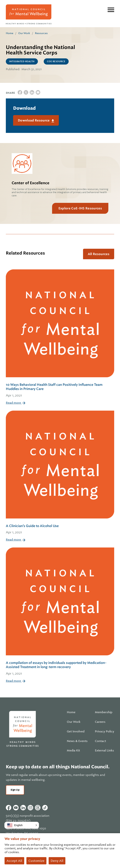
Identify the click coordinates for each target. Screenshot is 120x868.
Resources (41, 33)
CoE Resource (56, 61)
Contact (100, 741)
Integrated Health (22, 61)
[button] (22, 825)
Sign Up (15, 790)
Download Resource (34, 120)
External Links (104, 751)
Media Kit (73, 751)
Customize (36, 861)
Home (10, 33)
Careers (100, 722)
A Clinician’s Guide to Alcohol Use (60, 529)
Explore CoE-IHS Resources (80, 208)
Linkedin (23, 808)
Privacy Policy (105, 731)
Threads (38, 808)
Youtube (16, 808)
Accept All (14, 861)
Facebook (9, 808)
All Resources (99, 254)
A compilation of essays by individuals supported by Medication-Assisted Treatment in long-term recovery (60, 668)
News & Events (77, 741)
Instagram (30, 808)
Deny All (57, 861)
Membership (104, 712)
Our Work (24, 33)
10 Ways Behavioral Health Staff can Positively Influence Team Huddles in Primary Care (60, 390)
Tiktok (45, 808)
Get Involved (76, 731)
